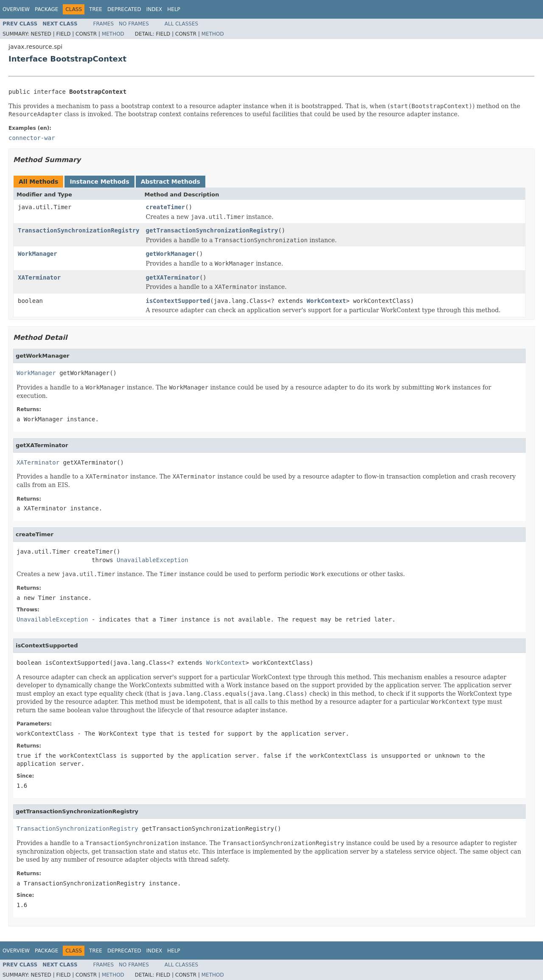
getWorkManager (171, 254)
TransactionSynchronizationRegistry (79, 230)
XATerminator (39, 277)
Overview (16, 9)
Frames (104, 24)
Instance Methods (99, 182)
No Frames (134, 24)
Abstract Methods (171, 182)
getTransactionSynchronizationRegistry (212, 230)
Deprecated (124, 9)
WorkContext (326, 301)
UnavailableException (153, 560)
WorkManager (38, 254)
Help (174, 9)
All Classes (181, 24)
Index (154, 9)
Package (46, 9)
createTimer (166, 207)
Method (113, 34)
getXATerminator (173, 277)
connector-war (32, 138)
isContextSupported (178, 301)
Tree (96, 9)
